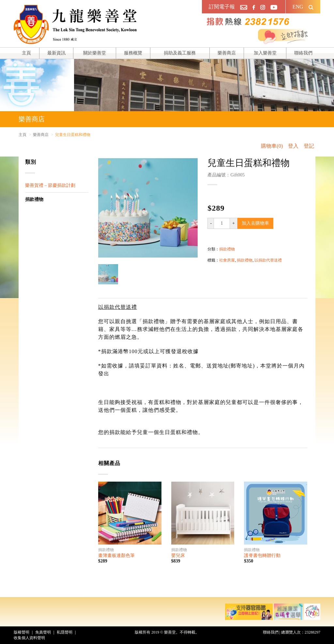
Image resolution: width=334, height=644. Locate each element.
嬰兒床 (178, 555)
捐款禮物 (34, 199)
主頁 (26, 53)
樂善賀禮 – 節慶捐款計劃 (50, 185)
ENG (298, 7)
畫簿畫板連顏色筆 (116, 555)
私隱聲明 (65, 632)
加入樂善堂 (265, 53)
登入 (293, 146)
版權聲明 (22, 632)
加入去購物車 (255, 223)
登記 (309, 146)
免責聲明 (43, 632)
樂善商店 (227, 53)
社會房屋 (227, 260)
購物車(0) (272, 146)
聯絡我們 (303, 53)
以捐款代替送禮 (268, 260)
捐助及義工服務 (180, 53)
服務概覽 (133, 53)
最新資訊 (56, 53)
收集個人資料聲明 (29, 638)
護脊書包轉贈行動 (262, 555)
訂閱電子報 (222, 7)
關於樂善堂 (95, 53)
